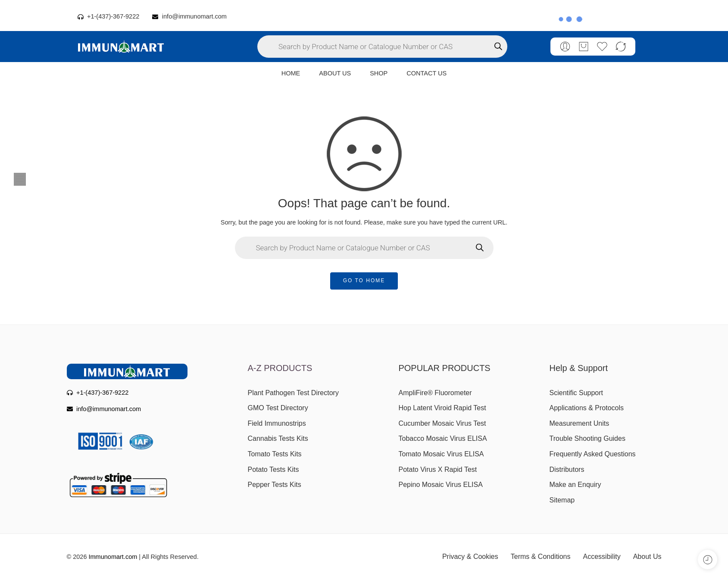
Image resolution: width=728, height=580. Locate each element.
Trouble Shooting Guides (587, 438)
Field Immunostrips (277, 423)
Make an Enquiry (575, 485)
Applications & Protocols (587, 408)
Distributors (567, 469)
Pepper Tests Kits (275, 485)
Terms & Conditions (541, 557)
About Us (647, 557)
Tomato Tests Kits (275, 454)
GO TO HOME (364, 281)
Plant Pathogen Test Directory (293, 393)
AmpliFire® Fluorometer (435, 393)
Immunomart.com (113, 557)
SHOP (379, 73)
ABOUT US (335, 73)
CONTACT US (426, 73)
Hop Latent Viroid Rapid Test (442, 408)
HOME (291, 73)
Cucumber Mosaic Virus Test (442, 423)
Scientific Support (576, 393)
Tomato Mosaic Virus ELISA (441, 454)
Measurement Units (580, 423)
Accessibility (602, 557)
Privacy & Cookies (470, 557)
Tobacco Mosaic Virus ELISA (443, 438)
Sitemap (562, 500)
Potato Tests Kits (273, 469)
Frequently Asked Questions (593, 454)
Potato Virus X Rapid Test (438, 469)
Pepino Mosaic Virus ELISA (441, 485)
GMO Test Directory (278, 408)
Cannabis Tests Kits (278, 438)
